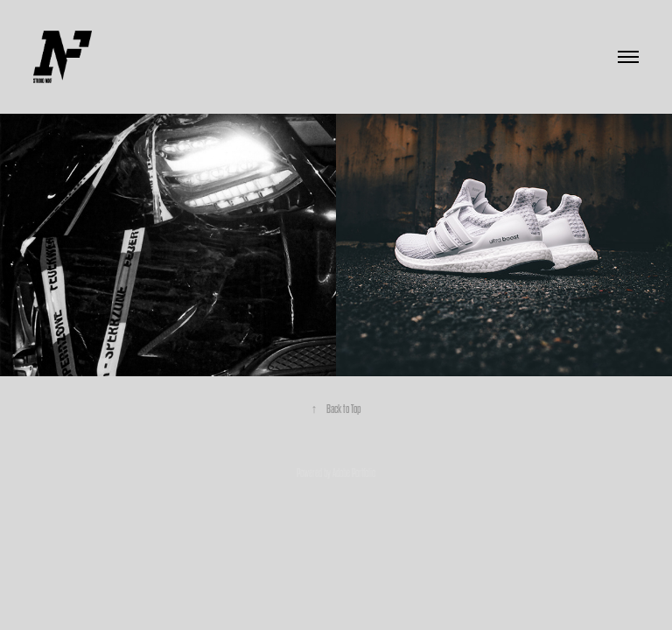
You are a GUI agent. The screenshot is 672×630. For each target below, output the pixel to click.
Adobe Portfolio (354, 473)
